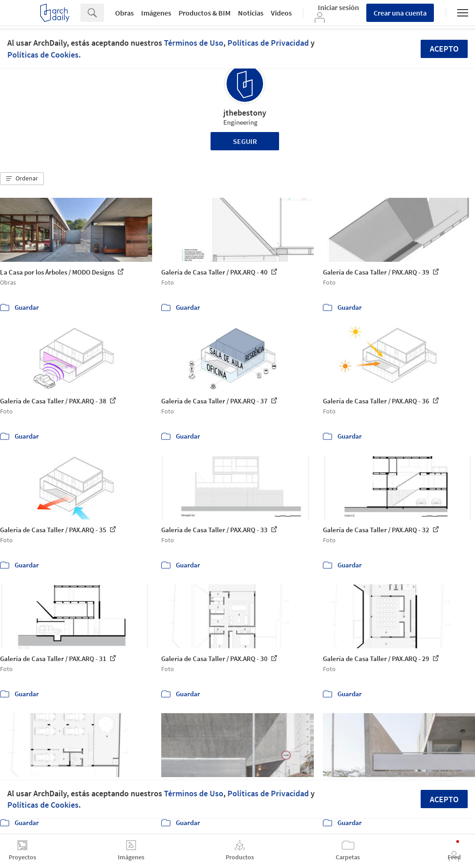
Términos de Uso (194, 43)
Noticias (251, 13)
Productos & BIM (205, 13)
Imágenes (156, 13)
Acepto (444, 49)
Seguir (245, 141)
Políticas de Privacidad (268, 43)
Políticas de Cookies (43, 55)
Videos (281, 13)
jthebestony (245, 113)
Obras (124, 13)
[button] (22, 179)
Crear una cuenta (400, 13)
